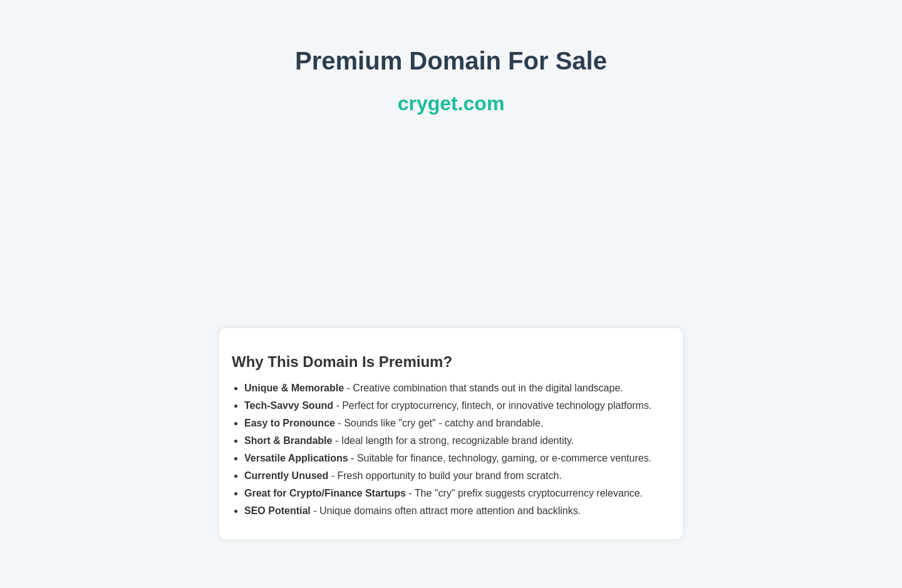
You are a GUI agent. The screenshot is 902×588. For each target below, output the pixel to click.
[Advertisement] (451, 222)
